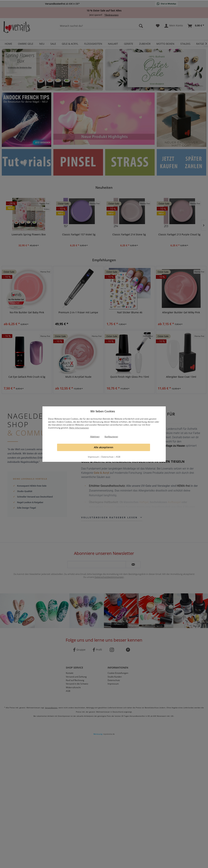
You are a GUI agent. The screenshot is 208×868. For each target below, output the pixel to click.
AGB (118, 457)
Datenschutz (107, 457)
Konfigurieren (111, 437)
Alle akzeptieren (104, 447)
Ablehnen (95, 437)
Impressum (93, 457)
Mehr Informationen (79, 428)
